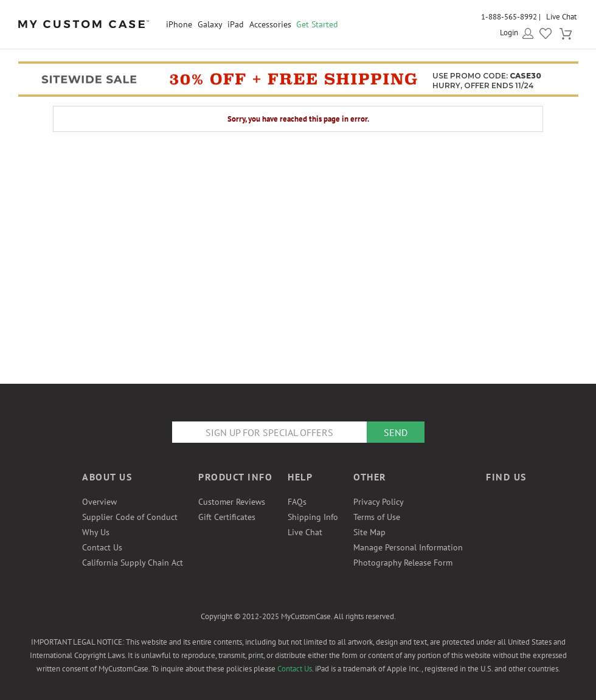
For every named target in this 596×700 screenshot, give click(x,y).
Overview (99, 502)
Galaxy (210, 24)
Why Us (96, 532)
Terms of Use (377, 517)
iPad (236, 24)
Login (509, 33)
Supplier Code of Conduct (130, 517)
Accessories (270, 24)
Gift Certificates (227, 517)
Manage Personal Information (408, 547)
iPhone (179, 24)
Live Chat (561, 17)
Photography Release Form (403, 563)
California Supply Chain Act (133, 563)
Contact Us (102, 547)
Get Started (317, 24)
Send (396, 432)
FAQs (297, 502)
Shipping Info (313, 517)
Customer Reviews (232, 502)
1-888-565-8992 (509, 17)
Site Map (369, 532)
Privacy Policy (379, 502)
